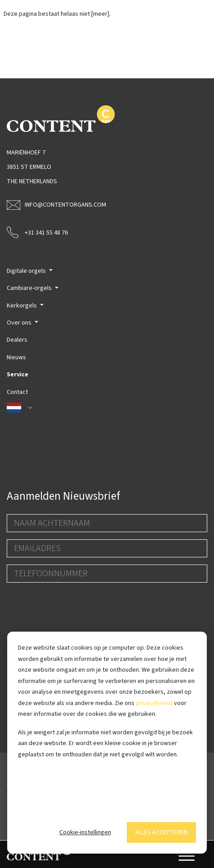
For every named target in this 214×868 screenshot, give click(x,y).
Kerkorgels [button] (22, 306)
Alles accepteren (161, 832)
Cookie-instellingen (85, 832)
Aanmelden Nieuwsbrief (63, 496)
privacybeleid (154, 703)
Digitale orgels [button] (27, 271)
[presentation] (75, 607)
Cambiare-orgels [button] (30, 288)
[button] (107, 408)
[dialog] (107, 743)
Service (18, 375)
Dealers (17, 340)
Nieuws (16, 357)
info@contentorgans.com (56, 205)
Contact (17, 392)
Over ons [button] (20, 323)
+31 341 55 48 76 (37, 232)
